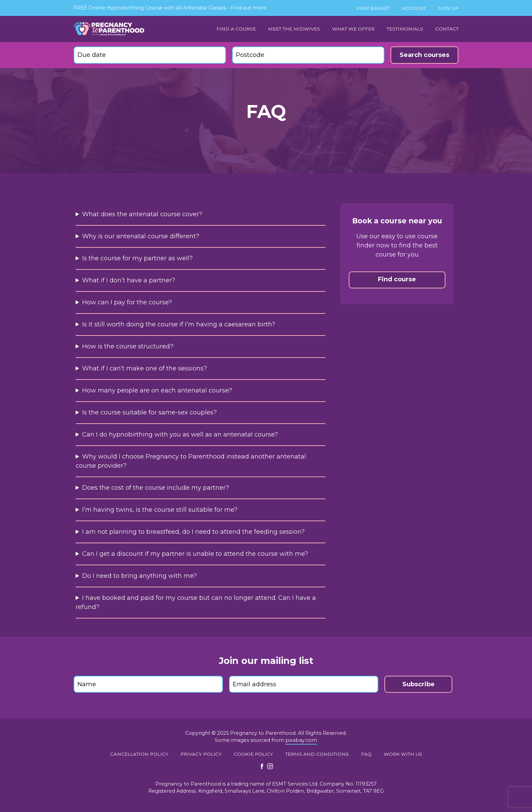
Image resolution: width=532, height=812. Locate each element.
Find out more (249, 8)
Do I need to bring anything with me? (139, 576)
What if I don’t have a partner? (129, 280)
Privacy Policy (201, 754)
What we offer (353, 29)
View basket (373, 8)
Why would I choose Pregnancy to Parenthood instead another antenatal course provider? (191, 461)
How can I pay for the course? (127, 302)
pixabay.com (301, 740)
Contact (447, 29)
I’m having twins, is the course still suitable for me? (160, 510)
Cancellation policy (139, 754)
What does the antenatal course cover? (142, 214)
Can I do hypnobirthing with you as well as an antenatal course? (180, 434)
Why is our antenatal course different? (141, 236)
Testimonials (405, 29)
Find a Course (236, 29)
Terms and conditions (317, 754)
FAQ (366, 754)
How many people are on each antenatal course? (157, 390)
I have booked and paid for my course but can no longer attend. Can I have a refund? (196, 602)
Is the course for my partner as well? (137, 258)
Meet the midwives (294, 29)
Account (414, 8)
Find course (397, 279)
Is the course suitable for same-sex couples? (149, 412)
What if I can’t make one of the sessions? (145, 368)
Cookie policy (253, 754)
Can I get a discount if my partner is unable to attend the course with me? (195, 554)
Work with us (403, 754)
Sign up (448, 8)
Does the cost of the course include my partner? (156, 488)
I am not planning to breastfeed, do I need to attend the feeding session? (193, 532)
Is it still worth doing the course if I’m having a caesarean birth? (179, 324)
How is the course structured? (128, 346)
